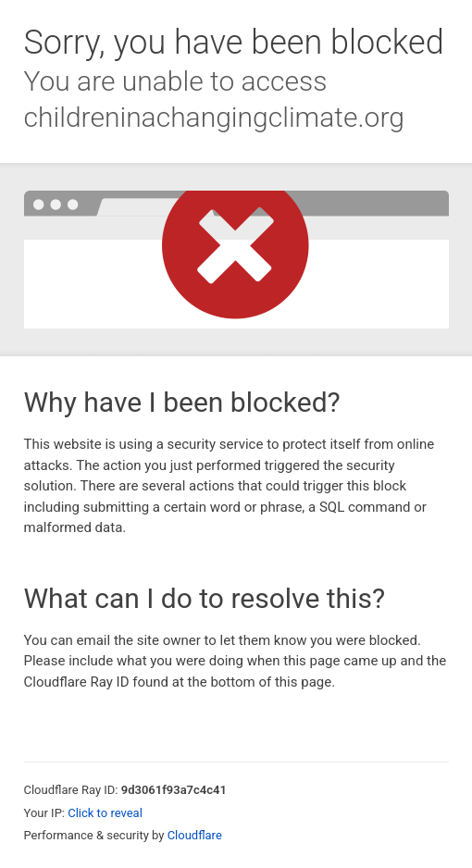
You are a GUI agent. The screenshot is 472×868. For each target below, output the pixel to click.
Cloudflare (195, 835)
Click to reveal (105, 813)
